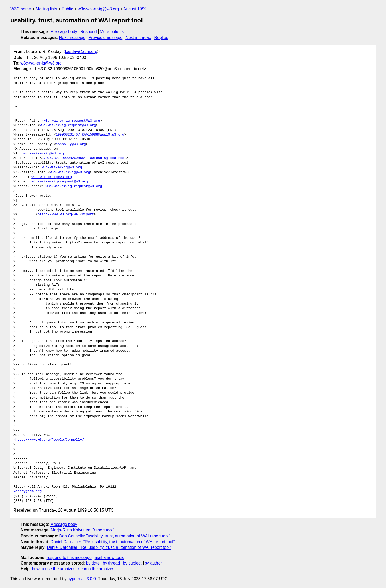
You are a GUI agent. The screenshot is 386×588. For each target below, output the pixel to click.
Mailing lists (46, 9)
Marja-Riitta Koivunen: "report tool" (82, 530)
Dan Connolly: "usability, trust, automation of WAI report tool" (115, 536)
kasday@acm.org (81, 51)
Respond (89, 32)
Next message (72, 38)
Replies (161, 38)
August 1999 (135, 9)
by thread (111, 563)
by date (93, 563)
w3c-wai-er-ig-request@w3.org (72, 121)
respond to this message (69, 557)
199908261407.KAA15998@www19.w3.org (90, 135)
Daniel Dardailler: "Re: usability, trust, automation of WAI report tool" (113, 542)
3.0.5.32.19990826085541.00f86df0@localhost (84, 158)
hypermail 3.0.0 (81, 579)
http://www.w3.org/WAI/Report (66, 214)
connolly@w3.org (71, 144)
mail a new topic (110, 557)
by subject (132, 563)
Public (67, 9)
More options (112, 32)
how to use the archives (54, 569)
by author (153, 563)
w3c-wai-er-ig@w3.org (98, 9)
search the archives (96, 569)
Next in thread (138, 38)
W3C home (21, 9)
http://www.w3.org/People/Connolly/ (50, 440)
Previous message (106, 38)
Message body (64, 32)
